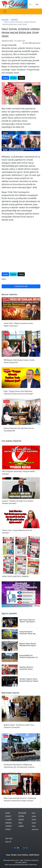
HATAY (8, 813)
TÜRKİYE (9, 826)
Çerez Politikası (23, 855)
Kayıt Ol (8, 842)
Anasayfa (5, 20)
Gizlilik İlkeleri (34, 855)
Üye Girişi (9, 838)
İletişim (14, 855)
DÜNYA (8, 829)
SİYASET (8, 816)
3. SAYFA (8, 820)
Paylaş (5, 78)
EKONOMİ (22, 813)
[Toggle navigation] (5, 11)
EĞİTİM (21, 816)
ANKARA (14, 20)
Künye (8, 855)
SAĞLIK (21, 820)
